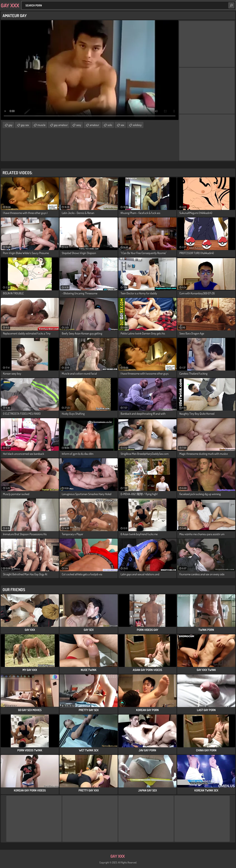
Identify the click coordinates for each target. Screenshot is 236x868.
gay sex (25, 125)
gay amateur (61, 125)
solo (110, 125)
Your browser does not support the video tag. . (90, 70)
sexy (79, 125)
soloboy (137, 125)
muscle (41, 125)
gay (10, 125)
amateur (94, 125)
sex (122, 125)
